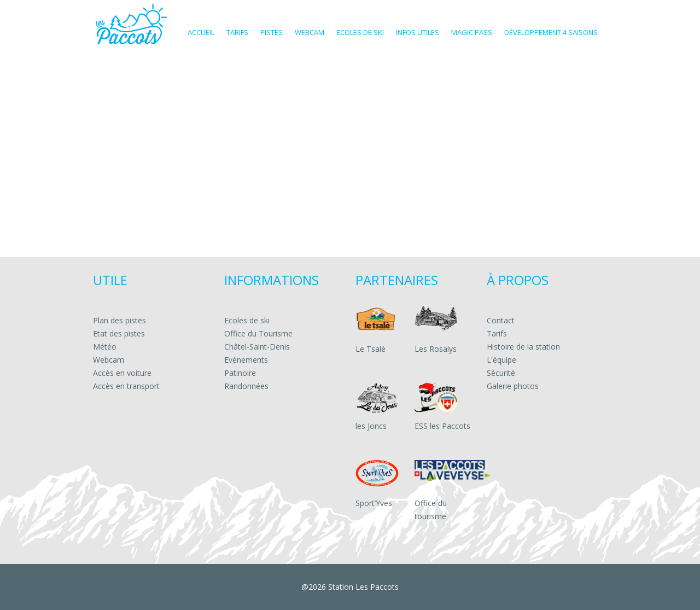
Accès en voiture (122, 373)
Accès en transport (126, 386)
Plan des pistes (119, 320)
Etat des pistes (119, 333)
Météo (105, 347)
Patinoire (240, 373)
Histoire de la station (523, 347)
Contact (501, 320)
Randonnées (246, 386)
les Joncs (371, 426)
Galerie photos (513, 386)
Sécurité (501, 373)
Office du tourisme (431, 510)
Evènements (246, 360)
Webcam (109, 360)
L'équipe (501, 360)
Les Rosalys (436, 349)
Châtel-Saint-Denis (257, 347)
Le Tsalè (371, 349)
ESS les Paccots (442, 426)
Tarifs (497, 333)
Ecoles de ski (247, 320)
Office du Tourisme (258, 333)
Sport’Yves (374, 503)
